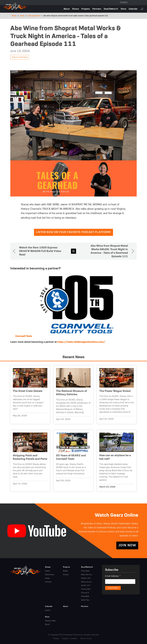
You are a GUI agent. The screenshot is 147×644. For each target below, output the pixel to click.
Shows (76, 9)
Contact (124, 2)
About (67, 9)
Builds (65, 571)
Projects (86, 9)
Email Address (113, 576)
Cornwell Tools (24, 336)
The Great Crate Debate (28, 391)
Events (48, 610)
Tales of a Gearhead (20, 57)
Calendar (133, 9)
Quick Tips (85, 600)
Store (123, 9)
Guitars (66, 575)
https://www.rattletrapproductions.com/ (81, 342)
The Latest (85, 571)
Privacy (56, 639)
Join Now (127, 545)
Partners (97, 9)
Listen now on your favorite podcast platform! (74, 232)
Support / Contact (70, 639)
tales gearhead (34, 16)
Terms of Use (86, 639)
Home (14, 16)
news (22, 16)
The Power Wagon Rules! (115, 391)
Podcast (48, 582)
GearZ (47, 571)
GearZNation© (111, 9)
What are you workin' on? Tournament (86, 586)
